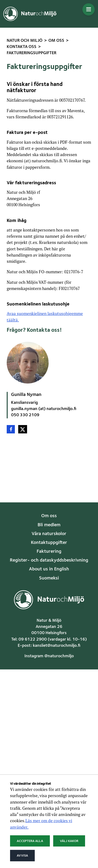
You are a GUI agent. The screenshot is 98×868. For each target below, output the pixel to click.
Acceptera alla (30, 841)
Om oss (49, 516)
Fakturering (49, 552)
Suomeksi (49, 578)
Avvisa (22, 856)
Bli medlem (49, 525)
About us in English (49, 569)
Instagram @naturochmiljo (49, 656)
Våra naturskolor (49, 534)
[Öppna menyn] (89, 9)
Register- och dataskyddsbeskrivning (49, 560)
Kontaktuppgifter (49, 543)
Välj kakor (69, 841)
